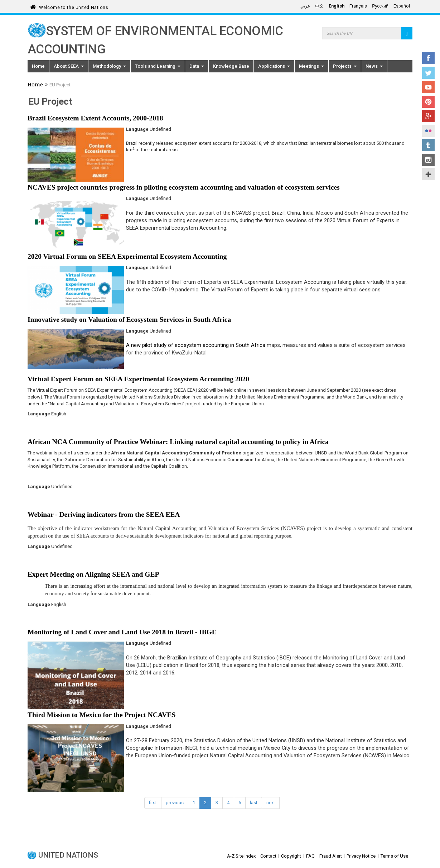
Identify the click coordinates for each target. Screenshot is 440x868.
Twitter (428, 73)
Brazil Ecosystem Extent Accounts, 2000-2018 (95, 118)
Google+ (428, 116)
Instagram (428, 160)
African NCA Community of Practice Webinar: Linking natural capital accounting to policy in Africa (178, 442)
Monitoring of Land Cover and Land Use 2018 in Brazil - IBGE (122, 632)
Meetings (311, 66)
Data (197, 66)
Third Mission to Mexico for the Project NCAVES (101, 715)
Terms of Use (394, 856)
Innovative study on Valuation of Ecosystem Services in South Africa (129, 319)
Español (402, 6)
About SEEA (69, 66)
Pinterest (428, 102)
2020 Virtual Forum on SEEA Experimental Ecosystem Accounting (127, 256)
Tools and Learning (158, 66)
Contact (268, 856)
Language (137, 129)
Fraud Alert (331, 856)
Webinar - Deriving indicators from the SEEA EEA (104, 514)
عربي (305, 6)
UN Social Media (428, 174)
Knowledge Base (231, 66)
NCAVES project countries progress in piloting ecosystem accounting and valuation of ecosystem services (184, 187)
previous (175, 803)
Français (358, 6)
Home (38, 66)
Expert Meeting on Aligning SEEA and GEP (93, 574)
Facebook (428, 58)
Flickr (428, 131)
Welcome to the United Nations (74, 6)
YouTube (428, 87)
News (374, 66)
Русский (380, 6)
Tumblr (428, 145)
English (337, 6)
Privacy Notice (361, 856)
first (153, 803)
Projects (345, 66)
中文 (319, 6)
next (271, 803)
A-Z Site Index (241, 856)
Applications (274, 66)
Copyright (291, 856)
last (254, 803)
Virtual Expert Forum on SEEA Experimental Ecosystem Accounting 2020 (138, 379)
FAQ (310, 856)
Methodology (109, 66)
